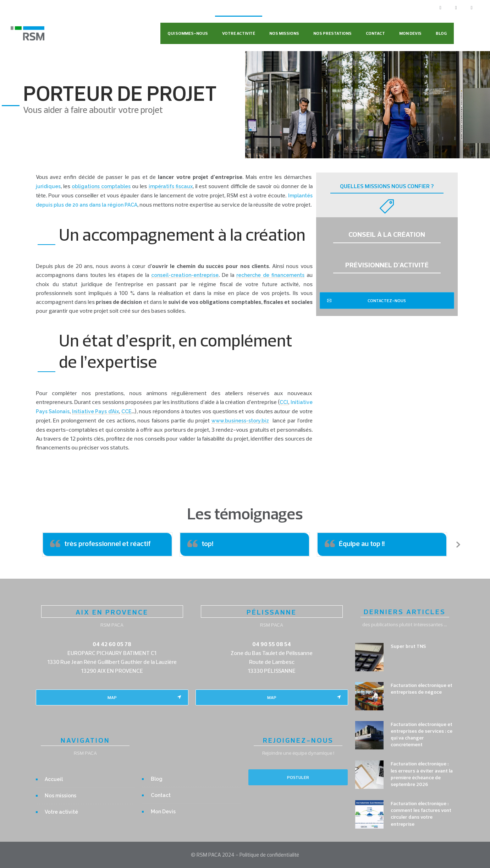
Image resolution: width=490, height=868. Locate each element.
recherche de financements (270, 275)
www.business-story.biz (240, 421)
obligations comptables (101, 186)
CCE (126, 411)
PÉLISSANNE (272, 612)
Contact (375, 33)
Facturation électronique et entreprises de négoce (422, 689)
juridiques (48, 186)
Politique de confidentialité (269, 855)
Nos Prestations (332, 33)
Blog (441, 33)
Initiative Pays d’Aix (95, 411)
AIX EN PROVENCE (112, 612)
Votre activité (239, 33)
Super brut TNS (408, 646)
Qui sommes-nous (188, 33)
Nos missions (284, 33)
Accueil (54, 779)
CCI (284, 402)
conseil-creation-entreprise (185, 275)
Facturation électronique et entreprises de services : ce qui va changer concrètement (422, 735)
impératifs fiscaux (171, 186)
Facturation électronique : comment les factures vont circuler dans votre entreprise (421, 814)
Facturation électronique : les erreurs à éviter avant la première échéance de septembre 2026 (422, 774)
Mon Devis (410, 33)
